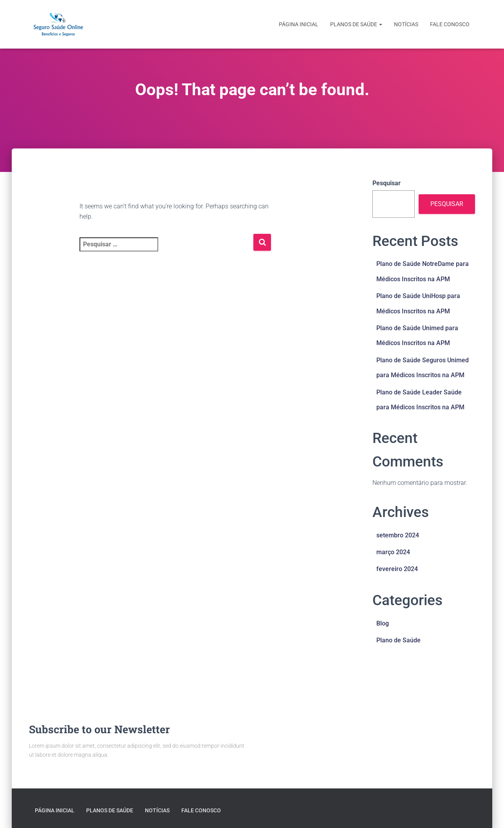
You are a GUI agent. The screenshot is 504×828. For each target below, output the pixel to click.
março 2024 (393, 552)
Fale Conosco (450, 24)
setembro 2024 (398, 535)
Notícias (406, 24)
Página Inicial (299, 24)
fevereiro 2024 (397, 569)
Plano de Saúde (398, 640)
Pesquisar (387, 183)
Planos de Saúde (356, 24)
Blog (383, 623)
